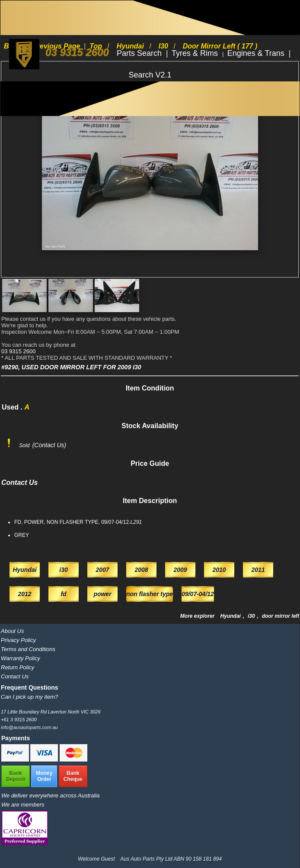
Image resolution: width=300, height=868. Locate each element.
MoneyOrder (44, 776)
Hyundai (231, 616)
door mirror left (281, 616)
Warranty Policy (21, 658)
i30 (252, 616)
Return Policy (18, 667)
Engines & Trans (257, 53)
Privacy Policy (18, 640)
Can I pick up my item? (29, 697)
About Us (12, 631)
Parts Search (140, 53)
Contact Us (15, 676)
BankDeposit (16, 776)
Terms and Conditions (28, 649)
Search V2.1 (150, 75)
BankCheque (73, 776)
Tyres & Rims (196, 53)
